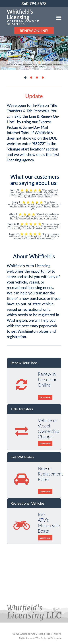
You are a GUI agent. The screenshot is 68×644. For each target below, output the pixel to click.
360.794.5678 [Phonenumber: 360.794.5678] (34, 4)
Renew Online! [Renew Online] (34, 31)
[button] (59, 18)
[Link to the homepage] (32, 17)
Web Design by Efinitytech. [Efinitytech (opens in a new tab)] (48, 638)
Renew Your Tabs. (24, 363)
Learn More (45, 397)
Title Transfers (22, 409)
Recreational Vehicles (28, 503)
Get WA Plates (22, 457)
